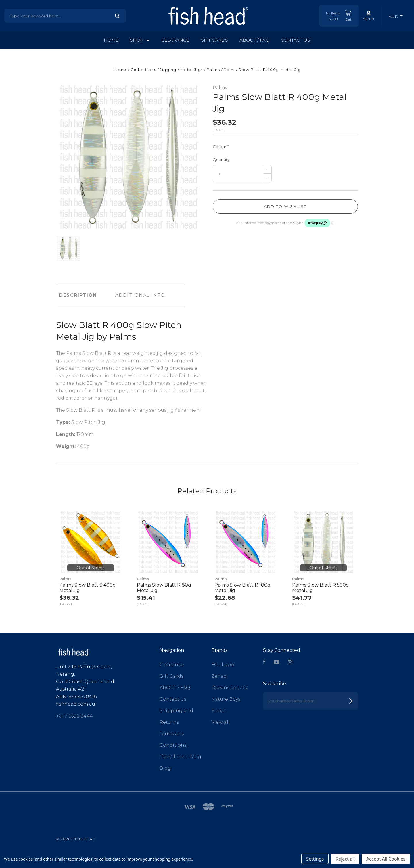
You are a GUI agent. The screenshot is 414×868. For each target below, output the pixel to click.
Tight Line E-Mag (180, 757)
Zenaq (219, 676)
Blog (165, 768)
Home (111, 40)
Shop (140, 40)
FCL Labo (223, 665)
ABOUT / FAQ (254, 40)
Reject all (345, 859)
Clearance (175, 40)
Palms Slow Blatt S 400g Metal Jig (88, 588)
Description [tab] (78, 295)
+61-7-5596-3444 (74, 716)
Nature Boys (226, 699)
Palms (220, 88)
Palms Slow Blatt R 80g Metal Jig (164, 588)
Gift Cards (214, 40)
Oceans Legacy (229, 688)
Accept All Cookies (386, 859)
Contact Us (296, 40)
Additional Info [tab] (140, 295)
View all (221, 722)
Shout (219, 711)
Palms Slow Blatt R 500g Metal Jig (321, 588)
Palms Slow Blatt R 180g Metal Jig (243, 588)
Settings (315, 859)
